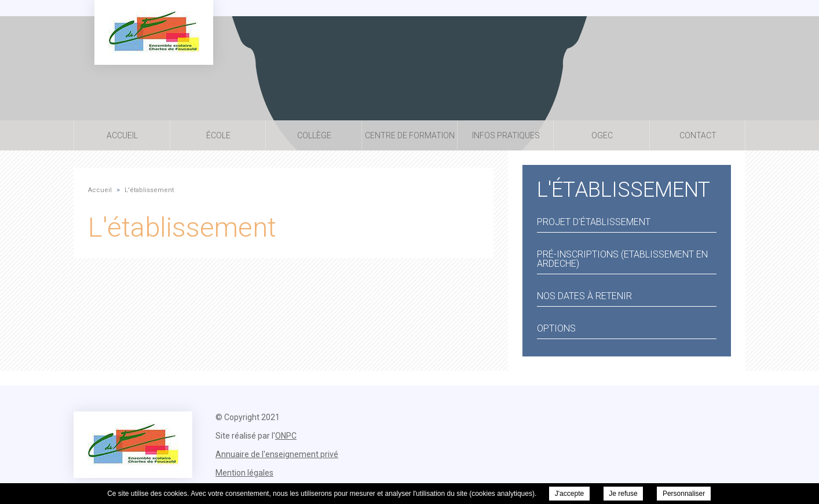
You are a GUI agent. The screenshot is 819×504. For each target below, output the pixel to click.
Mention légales (244, 473)
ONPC (286, 436)
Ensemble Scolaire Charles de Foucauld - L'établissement (154, 32)
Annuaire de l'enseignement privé (277, 454)
